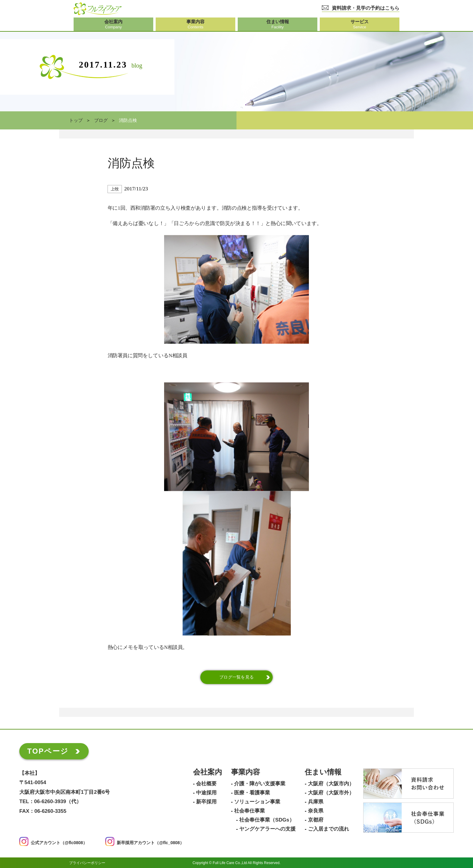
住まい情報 (323, 772)
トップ (76, 120)
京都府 (316, 820)
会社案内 (208, 772)
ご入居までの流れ (329, 829)
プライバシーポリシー (87, 863)
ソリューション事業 (257, 802)
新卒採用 (206, 802)
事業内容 (246, 772)
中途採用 (206, 793)
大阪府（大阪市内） (331, 784)
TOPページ (48, 751)
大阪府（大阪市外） (331, 793)
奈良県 (316, 811)
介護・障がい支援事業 (260, 784)
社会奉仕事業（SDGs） (267, 820)
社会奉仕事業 (249, 811)
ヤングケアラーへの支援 (267, 829)
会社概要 (206, 784)
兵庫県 (316, 802)
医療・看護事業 (252, 793)
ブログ (101, 120)
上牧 (115, 189)
